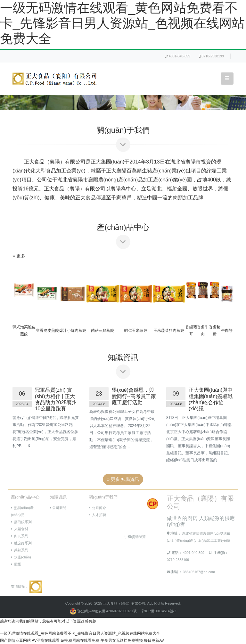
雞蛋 (16, 564)
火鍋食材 (20, 529)
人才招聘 (97, 515)
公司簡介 (97, 508)
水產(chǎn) (21, 557)
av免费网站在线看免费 (80, 640)
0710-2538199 (211, 56)
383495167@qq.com (199, 572)
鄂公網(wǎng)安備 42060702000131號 (104, 611)
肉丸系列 (20, 536)
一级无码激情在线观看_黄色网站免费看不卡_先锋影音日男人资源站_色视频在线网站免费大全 (123, 23)
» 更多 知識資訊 (123, 479)
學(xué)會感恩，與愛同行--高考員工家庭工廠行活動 (134, 396)
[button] (18, 322)
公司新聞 (58, 508)
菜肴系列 (20, 550)
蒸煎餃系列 (21, 522)
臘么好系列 (21, 543)
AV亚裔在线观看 (46, 640)
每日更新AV (154, 640)
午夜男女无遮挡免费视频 (122, 640)
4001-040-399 (178, 56)
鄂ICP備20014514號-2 (159, 611)
